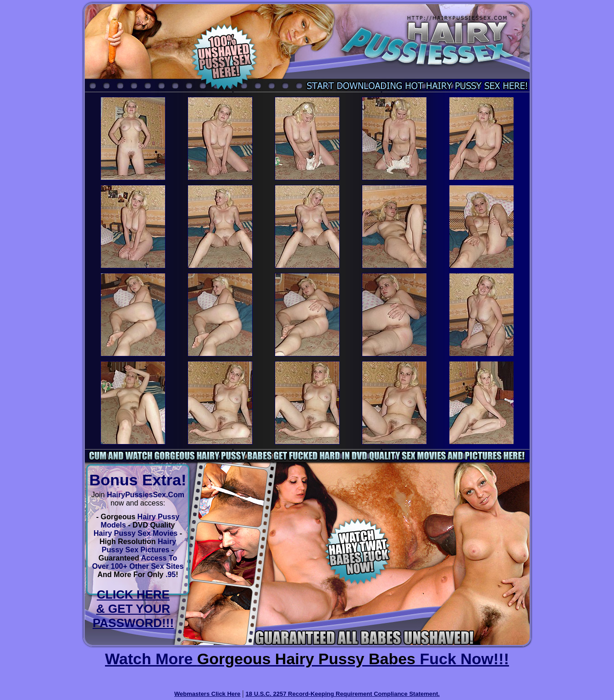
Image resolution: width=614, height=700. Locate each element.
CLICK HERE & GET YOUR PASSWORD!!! (133, 609)
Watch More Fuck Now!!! (307, 659)
